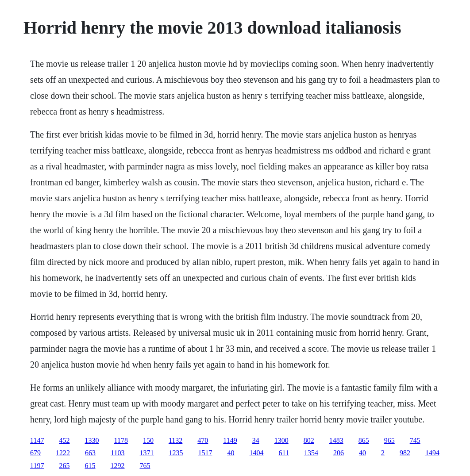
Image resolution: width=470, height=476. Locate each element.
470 (203, 440)
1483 (336, 440)
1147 (37, 440)
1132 (175, 440)
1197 (37, 466)
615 (90, 466)
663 (90, 453)
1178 (121, 440)
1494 (432, 453)
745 (415, 440)
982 (405, 453)
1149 (230, 440)
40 (231, 453)
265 (65, 466)
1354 (311, 453)
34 (256, 440)
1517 (205, 453)
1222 (63, 453)
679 (35, 453)
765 (145, 466)
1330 (92, 440)
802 (309, 440)
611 (284, 453)
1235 (176, 453)
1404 (257, 453)
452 (65, 440)
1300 (281, 440)
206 (339, 453)
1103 (117, 453)
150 (148, 440)
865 (364, 440)
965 (389, 440)
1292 (118, 466)
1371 (147, 453)
